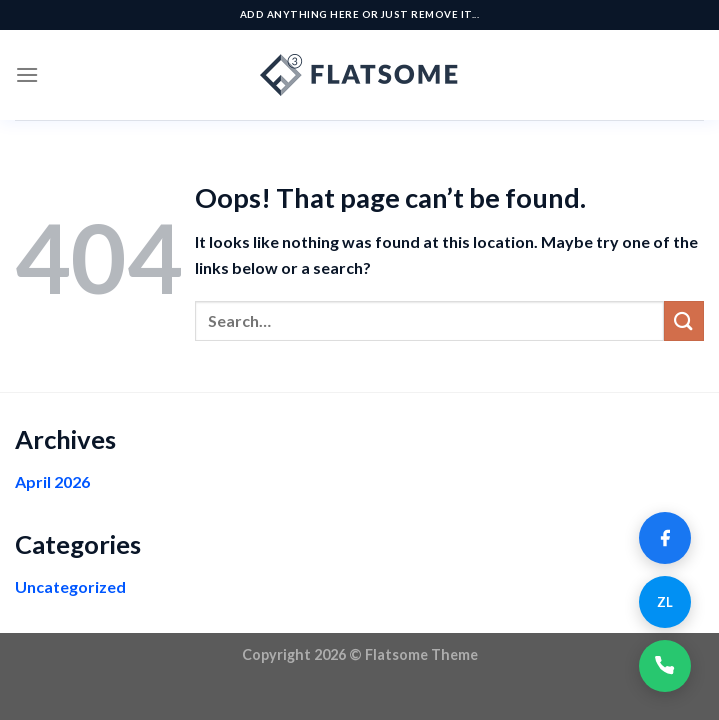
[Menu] (27, 74)
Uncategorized (70, 586)
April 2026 (52, 481)
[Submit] (684, 320)
